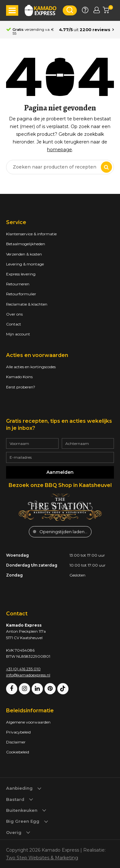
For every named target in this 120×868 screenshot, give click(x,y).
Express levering (21, 274)
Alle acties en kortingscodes (31, 367)
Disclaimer (16, 742)
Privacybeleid (18, 732)
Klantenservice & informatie (31, 234)
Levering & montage (25, 264)
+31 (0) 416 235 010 (23, 669)
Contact (14, 324)
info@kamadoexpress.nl (28, 675)
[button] (12, 10)
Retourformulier (21, 294)
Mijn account (18, 334)
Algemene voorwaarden (28, 722)
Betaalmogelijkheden (26, 244)
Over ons (14, 314)
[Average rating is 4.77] (86, 30)
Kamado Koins (19, 377)
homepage (60, 150)
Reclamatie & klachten (27, 304)
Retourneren (18, 284)
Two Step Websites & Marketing (42, 858)
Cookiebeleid (18, 752)
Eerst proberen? (21, 387)
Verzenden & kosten (24, 254)
